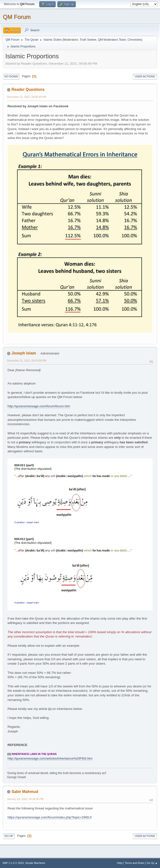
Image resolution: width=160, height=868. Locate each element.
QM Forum (17, 17)
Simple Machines (35, 863)
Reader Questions (28, 89)
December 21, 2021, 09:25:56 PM (27, 361)
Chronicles (134, 40)
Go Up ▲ (152, 863)
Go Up (9, 836)
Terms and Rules (135, 863)
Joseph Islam (24, 353)
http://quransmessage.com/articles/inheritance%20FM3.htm (50, 758)
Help (120, 863)
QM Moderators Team (112, 40)
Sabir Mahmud (25, 792)
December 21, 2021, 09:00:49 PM (27, 97)
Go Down (11, 77)
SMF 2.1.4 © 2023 (13, 863)
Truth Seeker (88, 40)
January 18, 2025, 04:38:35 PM (25, 799)
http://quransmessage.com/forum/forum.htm (39, 406)
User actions (145, 77)
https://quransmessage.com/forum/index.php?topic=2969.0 (50, 817)
